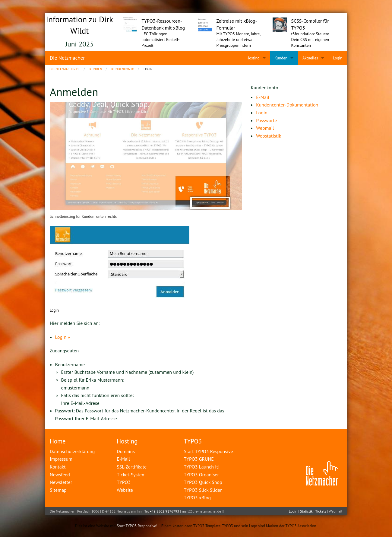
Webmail (336, 511)
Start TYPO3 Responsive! (137, 526)
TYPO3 (193, 441)
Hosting (127, 441)
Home (58, 441)
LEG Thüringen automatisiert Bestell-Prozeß (161, 40)
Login (293, 511)
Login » (63, 337)
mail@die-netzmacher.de (201, 511)
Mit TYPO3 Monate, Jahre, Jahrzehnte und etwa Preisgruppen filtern (239, 40)
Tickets (321, 511)
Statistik (306, 511)
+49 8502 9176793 (165, 511)
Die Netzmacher (67, 58)
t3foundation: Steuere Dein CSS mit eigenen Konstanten (310, 40)
